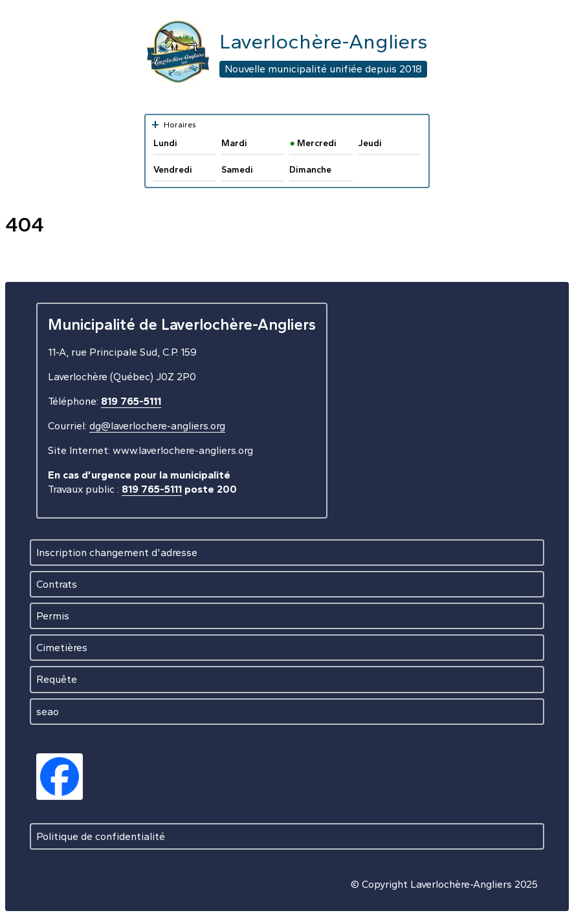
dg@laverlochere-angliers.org (157, 426)
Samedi (237, 170)
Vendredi (173, 170)
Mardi (234, 143)
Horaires (173, 124)
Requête (57, 679)
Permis (53, 616)
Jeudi (370, 143)
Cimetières (62, 648)
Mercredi (313, 143)
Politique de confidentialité (101, 836)
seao (48, 712)
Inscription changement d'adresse (117, 553)
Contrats (57, 584)
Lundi (165, 143)
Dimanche (310, 170)
